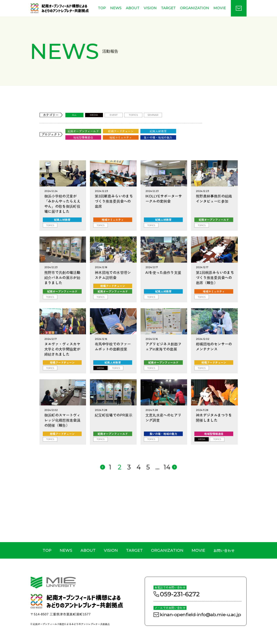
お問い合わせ (224, 563)
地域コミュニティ (121, 150)
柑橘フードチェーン (121, 144)
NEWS (116, 8)
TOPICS (133, 128)
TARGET (168, 8)
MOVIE (220, 8)
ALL (74, 128)
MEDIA (94, 128)
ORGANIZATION (195, 8)
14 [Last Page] (164, 480)
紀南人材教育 (158, 144)
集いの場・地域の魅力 (158, 150)
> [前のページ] (105, 479)
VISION (150, 8)
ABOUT (133, 8)
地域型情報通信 (83, 150)
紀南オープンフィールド (83, 144)
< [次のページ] (173, 479)
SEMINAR (153, 128)
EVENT (114, 128)
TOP (102, 8)
